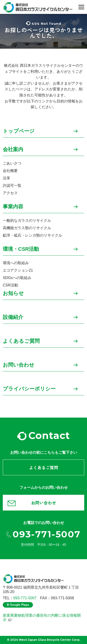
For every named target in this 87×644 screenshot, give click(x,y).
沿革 (6, 178)
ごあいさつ (12, 163)
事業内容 (13, 207)
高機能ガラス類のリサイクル (27, 228)
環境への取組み (16, 263)
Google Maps (19, 604)
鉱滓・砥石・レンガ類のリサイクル (32, 235)
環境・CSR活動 (21, 249)
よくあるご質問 (21, 341)
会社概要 (10, 171)
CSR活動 (10, 285)
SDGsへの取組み (17, 278)
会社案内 (13, 150)
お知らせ (13, 293)
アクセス (10, 193)
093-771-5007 (47, 534)
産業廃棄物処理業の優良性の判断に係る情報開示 (42, 618)
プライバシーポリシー (29, 389)
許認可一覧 (12, 186)
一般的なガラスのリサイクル (27, 220)
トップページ (19, 131)
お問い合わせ (19, 365)
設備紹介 (13, 317)
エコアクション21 (18, 270)
